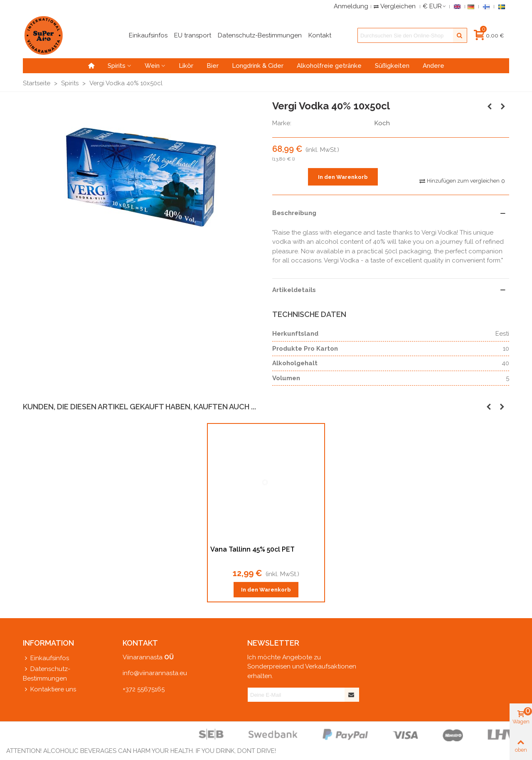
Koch (382, 123)
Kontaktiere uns (49, 689)
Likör (186, 66)
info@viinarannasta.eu (155, 673)
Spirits (117, 66)
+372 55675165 (144, 689)
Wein (152, 66)
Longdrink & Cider (258, 66)
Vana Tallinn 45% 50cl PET (252, 549)
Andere (433, 66)
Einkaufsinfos (46, 658)
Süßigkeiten (392, 66)
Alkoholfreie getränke (329, 66)
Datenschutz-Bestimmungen (47, 673)
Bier (213, 66)
